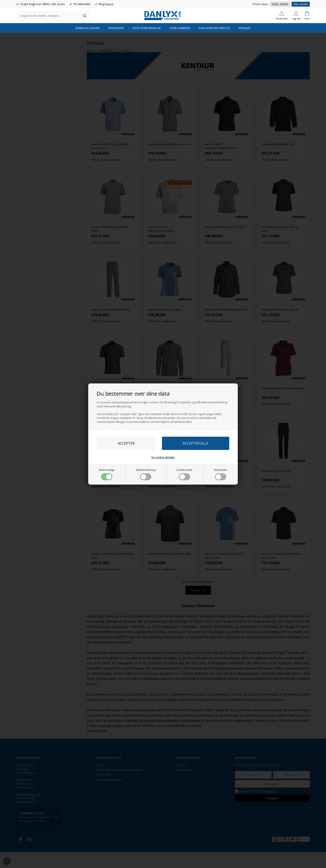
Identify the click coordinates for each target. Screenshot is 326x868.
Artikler (244, 44)
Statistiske (221, 474)
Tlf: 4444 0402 (82, 4)
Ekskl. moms (280, 4)
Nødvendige (107, 474)
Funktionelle (185, 474)
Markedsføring (146, 474)
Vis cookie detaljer (163, 457)
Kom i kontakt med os (214, 44)
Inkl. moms (301, 4)
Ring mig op (106, 4)
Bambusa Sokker (88, 44)
